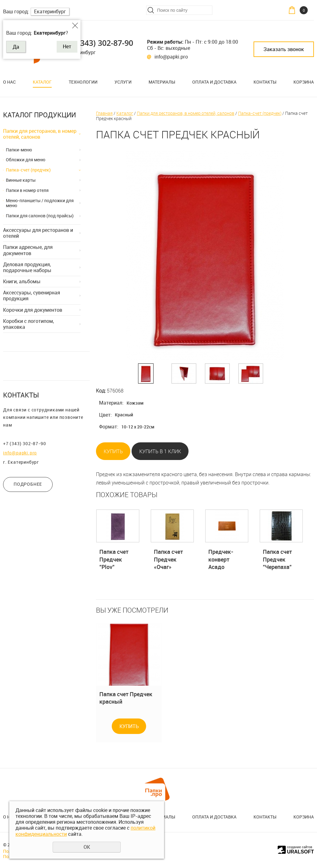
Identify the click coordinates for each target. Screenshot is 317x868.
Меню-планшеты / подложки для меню (40, 203)
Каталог (42, 82)
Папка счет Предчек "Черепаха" (277, 559)
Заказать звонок (284, 49)
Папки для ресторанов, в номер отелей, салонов (40, 134)
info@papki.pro (171, 57)
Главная (104, 113)
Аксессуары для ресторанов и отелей (38, 233)
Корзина (304, 82)
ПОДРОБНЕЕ (28, 484)
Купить (113, 451)
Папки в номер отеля (27, 190)
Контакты (265, 82)
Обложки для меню (26, 160)
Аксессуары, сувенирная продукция (32, 295)
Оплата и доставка (214, 82)
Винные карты (21, 180)
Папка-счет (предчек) (28, 170)
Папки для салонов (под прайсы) (40, 216)
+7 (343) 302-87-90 (100, 43)
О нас (9, 82)
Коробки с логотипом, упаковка (28, 324)
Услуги (123, 82)
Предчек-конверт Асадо (221, 559)
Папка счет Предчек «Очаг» (168, 559)
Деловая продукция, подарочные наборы (27, 267)
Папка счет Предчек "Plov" (114, 559)
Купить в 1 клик (160, 451)
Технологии (83, 82)
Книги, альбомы (22, 281)
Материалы (162, 82)
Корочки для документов (33, 310)
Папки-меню (19, 150)
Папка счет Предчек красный (126, 698)
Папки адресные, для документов (28, 250)
